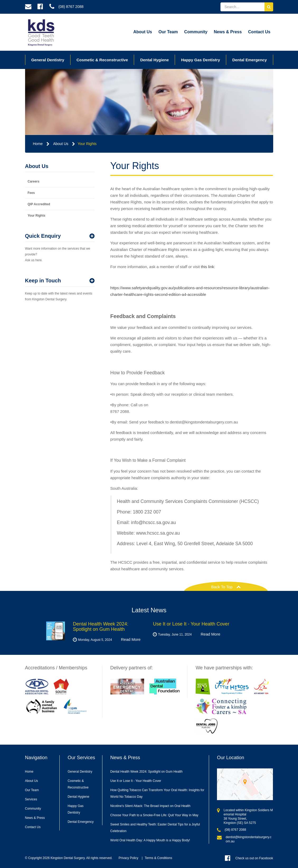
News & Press (228, 32)
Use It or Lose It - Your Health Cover (136, 781)
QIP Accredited (39, 204)
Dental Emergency (250, 60)
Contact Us (259, 32)
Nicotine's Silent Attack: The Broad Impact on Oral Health (150, 806)
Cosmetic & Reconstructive (102, 60)
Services (31, 799)
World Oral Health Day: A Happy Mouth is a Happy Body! (150, 840)
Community (196, 32)
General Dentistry (48, 60)
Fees (31, 193)
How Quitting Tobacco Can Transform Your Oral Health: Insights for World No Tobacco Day (157, 793)
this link (207, 267)
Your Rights (87, 144)
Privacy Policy (128, 858)
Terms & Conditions (158, 858)
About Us (143, 32)
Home (38, 144)
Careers (34, 181)
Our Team (168, 32)
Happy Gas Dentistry (201, 60)
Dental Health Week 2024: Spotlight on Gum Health (146, 772)
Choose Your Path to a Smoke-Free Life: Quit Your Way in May (154, 815)
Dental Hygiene (154, 60)
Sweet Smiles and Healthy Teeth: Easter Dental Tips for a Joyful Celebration (155, 828)
